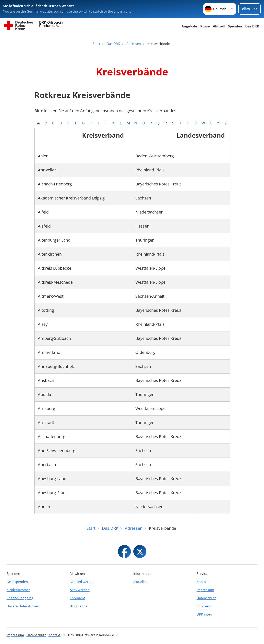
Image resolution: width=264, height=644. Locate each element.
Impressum (205, 590)
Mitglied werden (82, 582)
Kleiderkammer (18, 590)
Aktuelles (140, 582)
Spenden (235, 26)
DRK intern (205, 614)
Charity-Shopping (20, 598)
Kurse (205, 26)
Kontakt (203, 582)
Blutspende (79, 606)
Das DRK (252, 26)
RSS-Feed (204, 606)
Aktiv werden (80, 590)
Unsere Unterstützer (22, 606)
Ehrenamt (77, 598)
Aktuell (219, 26)
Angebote (189, 26)
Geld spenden (17, 582)
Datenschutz (206, 598)
